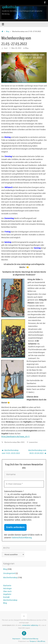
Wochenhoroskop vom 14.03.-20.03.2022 (11, 452)
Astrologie (7, 589)
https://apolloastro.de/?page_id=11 (15, 437)
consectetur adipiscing (30, 625)
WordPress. (41, 641)
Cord (6, 48)
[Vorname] (24, 474)
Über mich (7, 591)
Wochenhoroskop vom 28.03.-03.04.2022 (37, 452)
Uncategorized (9, 573)
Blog (8, 31)
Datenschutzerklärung (22, 538)
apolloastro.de (9, 7)
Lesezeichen (33, 442)
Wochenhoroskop (10, 578)
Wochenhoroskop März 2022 (14, 442)
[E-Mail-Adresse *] (24, 484)
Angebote (7, 594)
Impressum (16, 639)
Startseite (7, 586)
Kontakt (6, 597)
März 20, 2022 (16, 48)
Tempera (33, 641)
